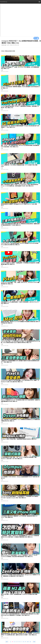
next (34, 642)
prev (7, 642)
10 (28, 642)
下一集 (36, 38)
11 (30, 642)
